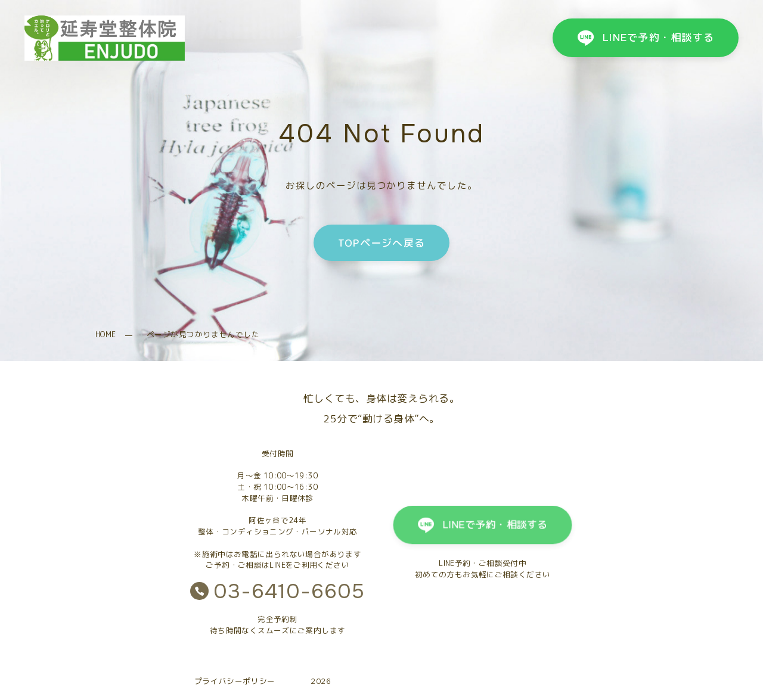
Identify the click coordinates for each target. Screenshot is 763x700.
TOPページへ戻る (381, 243)
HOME (106, 335)
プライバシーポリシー (235, 681)
